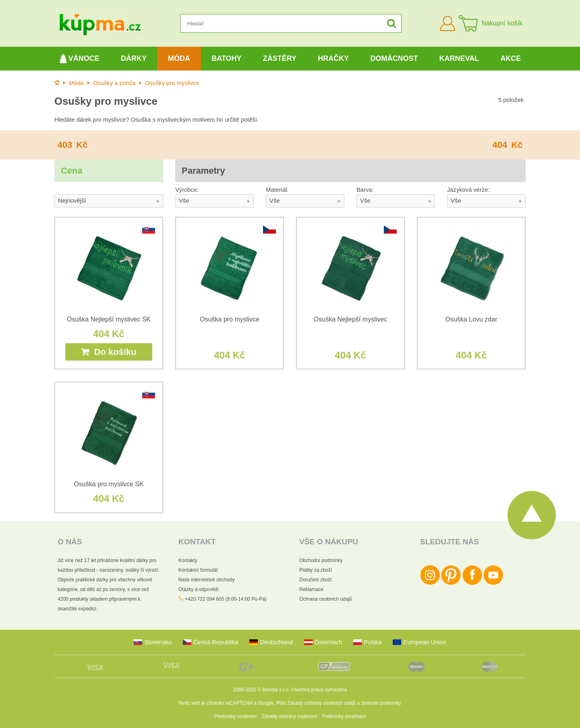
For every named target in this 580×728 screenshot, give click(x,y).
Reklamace (311, 589)
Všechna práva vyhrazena (319, 690)
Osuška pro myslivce (230, 319)
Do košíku (109, 352)
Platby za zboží (316, 570)
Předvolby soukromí (236, 716)
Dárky (134, 58)
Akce (511, 58)
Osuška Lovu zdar (471, 319)
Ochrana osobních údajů (326, 599)
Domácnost (394, 58)
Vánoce (79, 59)
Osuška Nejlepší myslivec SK (109, 319)
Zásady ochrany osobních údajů (321, 703)
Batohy (226, 58)
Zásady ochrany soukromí (290, 716)
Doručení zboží (316, 580)
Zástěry (280, 58)
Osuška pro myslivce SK (109, 484)
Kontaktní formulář (198, 570)
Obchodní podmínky (321, 560)
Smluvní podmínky (381, 703)
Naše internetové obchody (206, 580)
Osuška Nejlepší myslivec (350, 319)
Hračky (333, 58)
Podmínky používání (344, 716)
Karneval (459, 58)
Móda (179, 58)
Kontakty (188, 560)
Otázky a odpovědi (198, 589)
